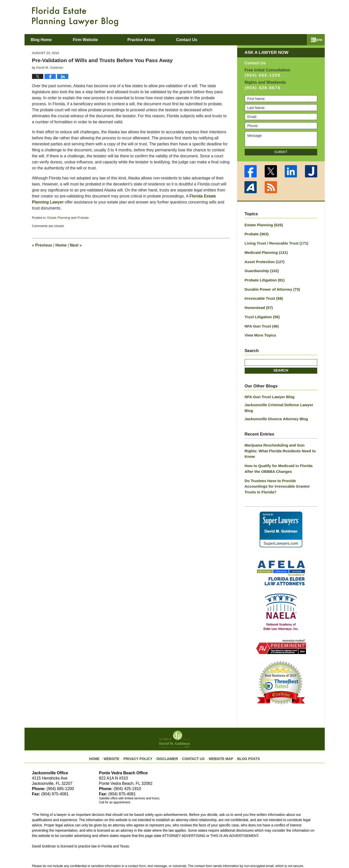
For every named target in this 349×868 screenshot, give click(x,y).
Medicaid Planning (265, 251)
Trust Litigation (261, 312)
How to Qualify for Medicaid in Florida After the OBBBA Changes (281, 449)
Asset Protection (263, 260)
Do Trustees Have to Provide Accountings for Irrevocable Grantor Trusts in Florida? (279, 463)
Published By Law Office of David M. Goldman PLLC (285, 16)
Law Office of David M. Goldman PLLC (87, 852)
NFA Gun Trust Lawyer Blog (268, 391)
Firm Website (102, 40)
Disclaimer (169, 730)
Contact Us (193, 730)
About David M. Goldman (225, 40)
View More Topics (259, 330)
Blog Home (50, 40)
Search (281, 365)
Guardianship (261, 269)
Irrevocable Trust (262, 295)
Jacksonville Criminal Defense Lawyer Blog (281, 399)
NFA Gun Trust (260, 321)
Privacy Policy (142, 730)
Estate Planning (59, 218)
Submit (281, 152)
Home (61, 245)
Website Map (218, 730)
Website (118, 730)
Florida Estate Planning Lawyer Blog (75, 17)
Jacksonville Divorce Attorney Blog (274, 406)
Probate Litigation (263, 277)
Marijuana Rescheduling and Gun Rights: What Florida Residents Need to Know (279, 435)
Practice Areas (158, 40)
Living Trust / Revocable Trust (274, 242)
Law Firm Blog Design (293, 853)
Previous (42, 245)
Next (76, 245)
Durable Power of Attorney (270, 286)
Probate (83, 218)
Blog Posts (244, 730)
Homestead (258, 304)
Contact (289, 40)
